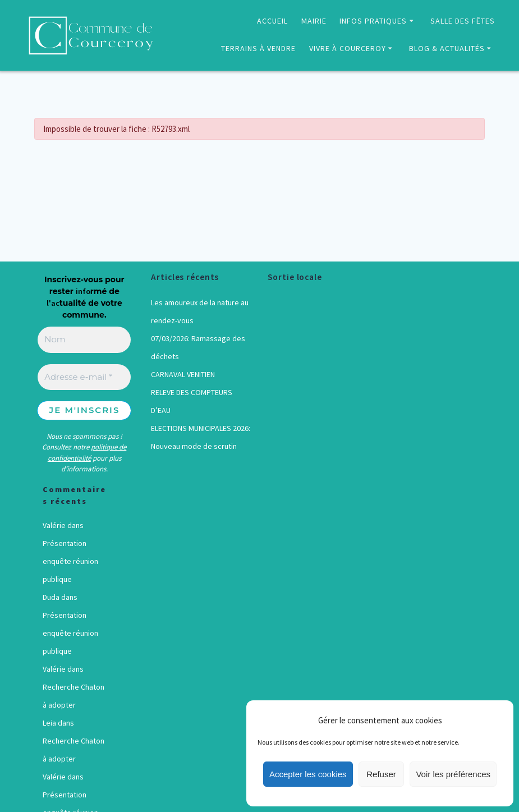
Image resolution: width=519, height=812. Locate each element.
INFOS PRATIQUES (373, 21)
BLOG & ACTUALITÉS (447, 48)
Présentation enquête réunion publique (70, 561)
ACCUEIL (272, 21)
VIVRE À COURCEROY (348, 48)
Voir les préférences (453, 774)
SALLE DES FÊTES (463, 21)
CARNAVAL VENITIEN (183, 374)
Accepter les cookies (308, 774)
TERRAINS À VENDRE (258, 48)
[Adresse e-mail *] (84, 377)
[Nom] (84, 340)
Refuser (381, 774)
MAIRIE (314, 21)
